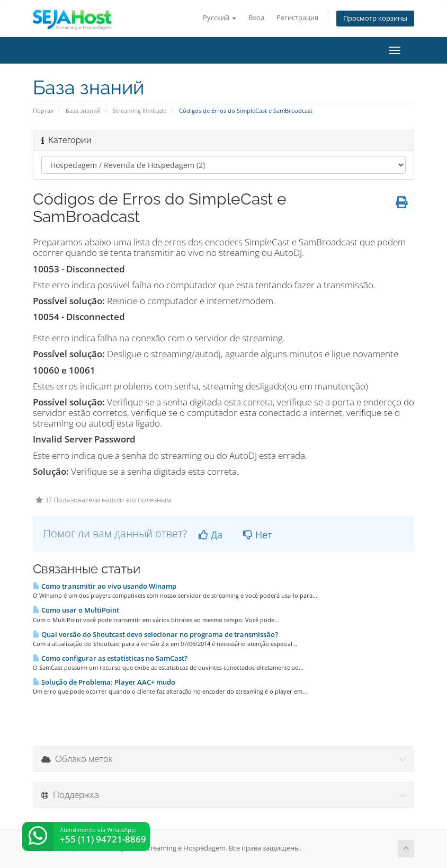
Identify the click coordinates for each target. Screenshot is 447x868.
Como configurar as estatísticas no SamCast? (110, 658)
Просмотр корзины (375, 18)
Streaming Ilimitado (140, 110)
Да (211, 535)
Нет (257, 535)
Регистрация (297, 18)
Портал (43, 110)
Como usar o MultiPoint (76, 610)
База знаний (83, 110)
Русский (220, 18)
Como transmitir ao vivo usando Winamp (105, 586)
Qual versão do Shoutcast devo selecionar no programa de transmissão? (155, 634)
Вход (256, 18)
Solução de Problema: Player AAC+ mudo (104, 682)
